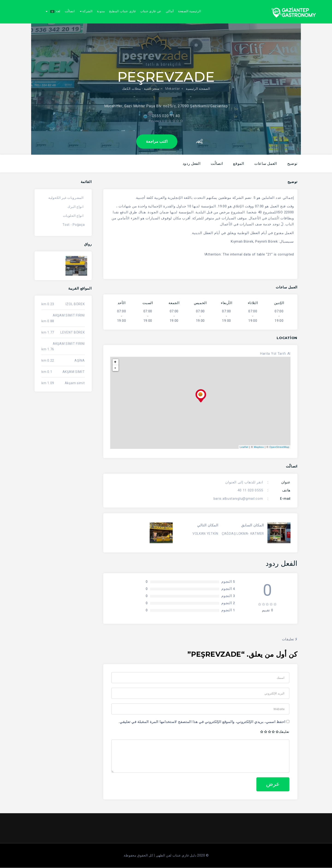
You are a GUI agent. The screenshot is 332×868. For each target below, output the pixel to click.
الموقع (239, 164)
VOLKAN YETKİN (205, 534)
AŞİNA (80, 360)
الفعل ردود (192, 164)
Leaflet (244, 447)
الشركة (86, 11)
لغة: (53, 11)
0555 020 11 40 (250, 490)
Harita (265, 354)
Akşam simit (75, 383)
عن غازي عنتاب (151, 11)
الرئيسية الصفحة (190, 11)
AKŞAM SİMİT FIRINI (69, 315)
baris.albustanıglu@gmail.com (238, 499)
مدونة (101, 11)
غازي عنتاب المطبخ (122, 11)
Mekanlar (173, 84)
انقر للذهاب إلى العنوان (244, 482)
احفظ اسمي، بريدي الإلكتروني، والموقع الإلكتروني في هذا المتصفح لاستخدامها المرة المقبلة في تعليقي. (202, 722)
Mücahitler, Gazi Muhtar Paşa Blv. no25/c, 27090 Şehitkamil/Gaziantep (166, 102)
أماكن (170, 11)
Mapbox (259, 447)
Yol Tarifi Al (281, 354)
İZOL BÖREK (75, 304)
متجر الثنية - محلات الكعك (141, 84)
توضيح (292, 164)
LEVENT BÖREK (73, 332)
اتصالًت (70, 11)
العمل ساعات (266, 164)
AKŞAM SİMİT (74, 372)
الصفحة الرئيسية (198, 84)
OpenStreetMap (279, 447)
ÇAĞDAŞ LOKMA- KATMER (243, 534)
